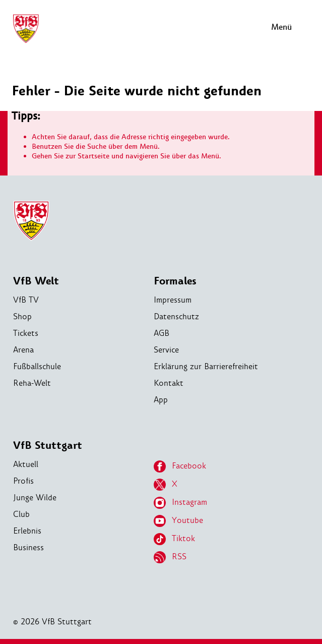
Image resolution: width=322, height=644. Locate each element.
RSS (170, 557)
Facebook (180, 466)
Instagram (180, 503)
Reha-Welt (32, 383)
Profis (23, 481)
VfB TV (26, 300)
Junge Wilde (35, 497)
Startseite (93, 156)
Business (28, 547)
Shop (22, 316)
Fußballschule (37, 366)
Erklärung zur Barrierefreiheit (206, 366)
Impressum (173, 300)
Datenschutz (176, 316)
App (161, 400)
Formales (175, 281)
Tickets (26, 333)
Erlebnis (27, 531)
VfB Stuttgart (48, 446)
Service (166, 350)
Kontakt (169, 383)
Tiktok (174, 539)
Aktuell (26, 464)
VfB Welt (36, 281)
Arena (23, 350)
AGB (162, 333)
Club (21, 514)
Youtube (178, 521)
